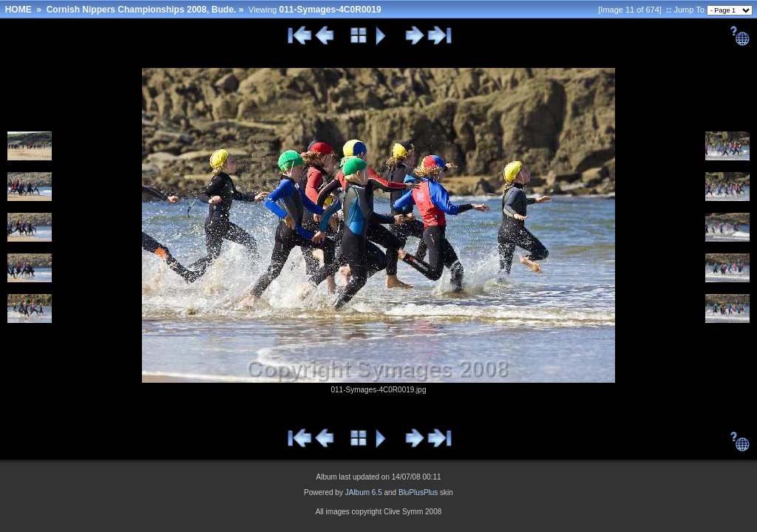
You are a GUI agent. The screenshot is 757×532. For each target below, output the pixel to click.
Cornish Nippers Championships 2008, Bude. (142, 10)
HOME (18, 10)
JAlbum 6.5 (364, 492)
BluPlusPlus (418, 492)
